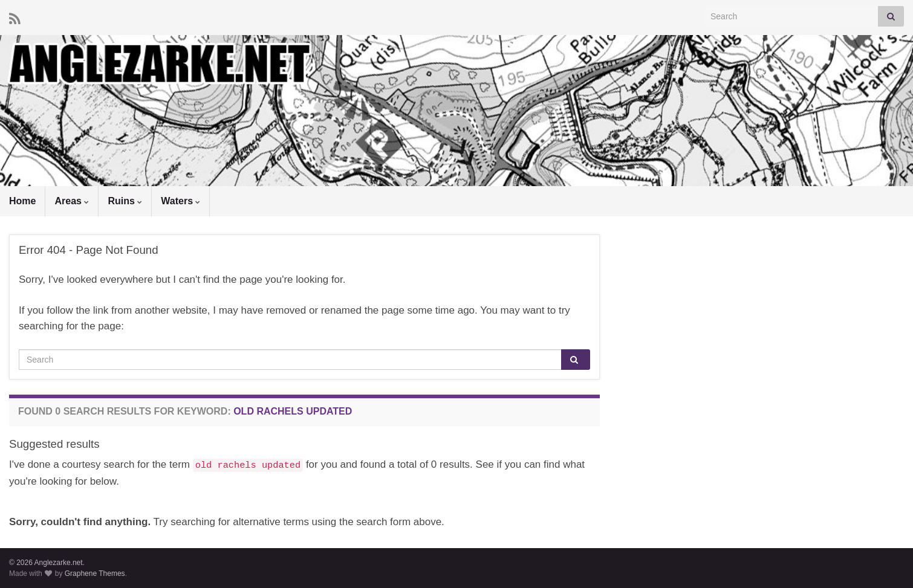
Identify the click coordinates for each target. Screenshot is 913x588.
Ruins (125, 201)
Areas (72, 201)
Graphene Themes (95, 573)
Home (22, 201)
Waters (180, 201)
